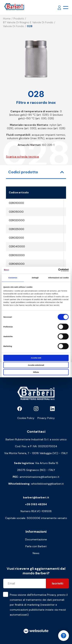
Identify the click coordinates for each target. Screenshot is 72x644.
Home (7, 19)
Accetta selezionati (36, 365)
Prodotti (19, 19)
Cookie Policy (26, 418)
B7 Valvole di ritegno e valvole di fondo (28, 22)
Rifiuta (36, 372)
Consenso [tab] (13, 278)
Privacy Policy (46, 418)
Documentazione (36, 539)
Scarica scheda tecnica (22, 157)
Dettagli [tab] (35, 278)
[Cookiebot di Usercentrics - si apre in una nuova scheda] (52, 270)
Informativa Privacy (44, 595)
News (36, 553)
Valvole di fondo (14, 26)
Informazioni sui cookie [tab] (58, 278)
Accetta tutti (36, 358)
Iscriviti (58, 583)
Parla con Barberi (36, 546)
